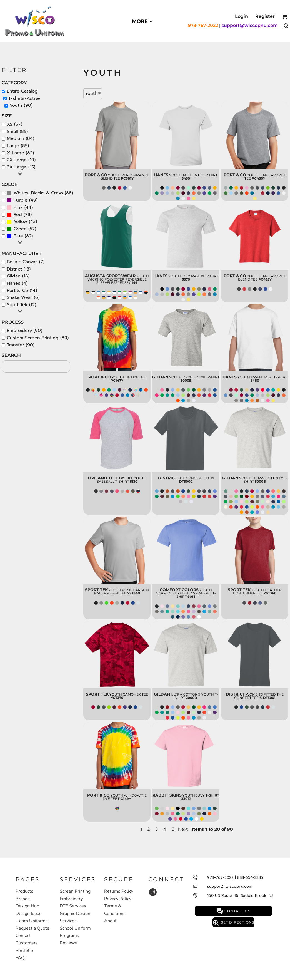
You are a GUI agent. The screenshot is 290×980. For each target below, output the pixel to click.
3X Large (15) (21, 167)
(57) (22, 229)
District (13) (19, 269)
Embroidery (71, 899)
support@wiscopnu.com (250, 25)
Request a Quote (32, 928)
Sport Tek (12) (22, 305)
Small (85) (17, 132)
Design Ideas (28, 914)
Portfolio (24, 951)
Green (20, 229)
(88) (40, 193)
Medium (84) (21, 138)
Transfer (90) (21, 345)
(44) (20, 208)
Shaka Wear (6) (23, 297)
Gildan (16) (18, 276)
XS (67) (15, 124)
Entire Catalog (22, 91)
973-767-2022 (203, 25)
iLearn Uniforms (32, 921)
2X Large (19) (21, 160)
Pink (18, 207)
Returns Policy (119, 891)
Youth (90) (21, 105)
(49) (22, 200)
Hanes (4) (17, 283)
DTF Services (73, 906)
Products (24, 891)
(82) (20, 236)
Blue (18, 236)
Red (18, 215)
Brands (23, 899)
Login (242, 16)
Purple (21, 200)
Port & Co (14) (22, 291)
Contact (23, 936)
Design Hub (27, 906)
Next (183, 829)
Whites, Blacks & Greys (38, 193)
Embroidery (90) (25, 331)
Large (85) (18, 146)
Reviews (68, 943)
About (110, 921)
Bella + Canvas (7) (26, 262)
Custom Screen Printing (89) (38, 338)
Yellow (20, 222)
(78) (19, 215)
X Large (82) (20, 153)
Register (265, 16)
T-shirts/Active (24, 98)
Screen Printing (75, 891)
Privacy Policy (118, 899)
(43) (22, 222)
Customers (27, 943)
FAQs (21, 958)
